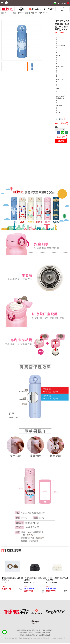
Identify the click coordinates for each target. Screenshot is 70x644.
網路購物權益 (37, 638)
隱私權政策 (46, 638)
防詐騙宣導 (62, 638)
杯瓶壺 (14, 13)
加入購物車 (61, 137)
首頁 (2, 13)
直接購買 (61, 141)
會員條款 (54, 638)
